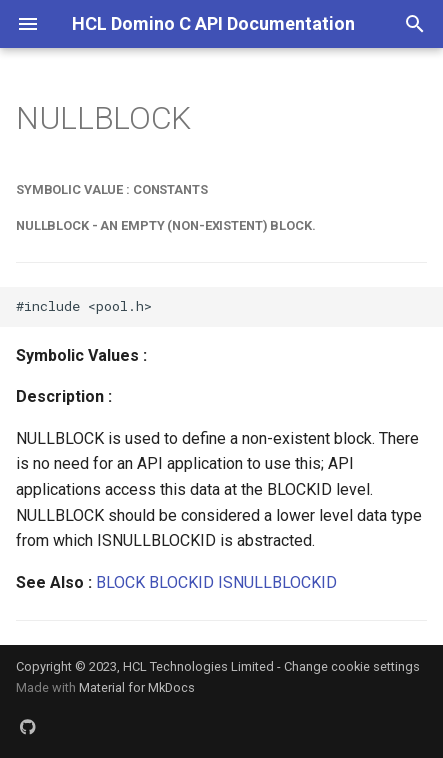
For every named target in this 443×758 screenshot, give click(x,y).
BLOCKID (181, 582)
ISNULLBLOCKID (277, 582)
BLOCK (120, 582)
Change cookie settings (352, 666)
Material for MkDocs (137, 687)
